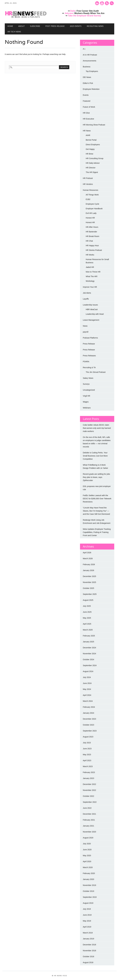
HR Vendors (88, 184)
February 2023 (89, 772)
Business (87, 67)
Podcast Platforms (90, 338)
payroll (86, 332)
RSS (107, 3)
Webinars (87, 408)
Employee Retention (91, 89)
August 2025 (88, 600)
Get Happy (90, 149)
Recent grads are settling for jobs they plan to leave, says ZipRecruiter (96, 477)
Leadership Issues (90, 305)
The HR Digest (92, 172)
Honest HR (90, 218)
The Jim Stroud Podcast (96, 372)
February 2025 (89, 636)
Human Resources (91, 190)
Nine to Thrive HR (93, 272)
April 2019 (87, 927)
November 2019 (90, 885)
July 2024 (87, 677)
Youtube (102, 3)
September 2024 (90, 665)
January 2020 (89, 879)
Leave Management (91, 320)
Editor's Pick (88, 83)
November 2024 (90, 654)
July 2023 (87, 743)
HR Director (91, 168)
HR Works (90, 255)
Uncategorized (89, 390)
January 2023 (89, 778)
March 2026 (88, 559)
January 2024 (89, 713)
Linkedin (97, 3)
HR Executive (89, 119)
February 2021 (89, 820)
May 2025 (87, 618)
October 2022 (89, 796)
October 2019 (89, 891)
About (21, 26)
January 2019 (89, 939)
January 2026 (89, 570)
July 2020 (87, 844)
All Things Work (92, 195)
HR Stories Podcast (94, 250)
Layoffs (86, 299)
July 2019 (87, 909)
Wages (86, 402)
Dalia (73, 11)
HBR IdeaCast (92, 309)
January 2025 (89, 642)
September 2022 (90, 802)
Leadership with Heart (95, 314)
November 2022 (90, 790)
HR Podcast (88, 178)
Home (10, 26)
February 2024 (89, 707)
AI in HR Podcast (90, 55)
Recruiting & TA (89, 368)
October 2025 (89, 588)
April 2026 (87, 553)
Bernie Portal (91, 140)
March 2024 (88, 701)
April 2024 (87, 695)
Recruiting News (95, 26)
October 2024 (89, 659)
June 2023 (87, 749)
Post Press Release (55, 26)
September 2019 (90, 897)
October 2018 (89, 957)
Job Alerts (87, 293)
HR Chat (89, 241)
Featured (87, 101)
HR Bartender (91, 232)
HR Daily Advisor (93, 163)
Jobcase (69, 13)
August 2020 (88, 838)
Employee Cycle (92, 204)
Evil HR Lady (91, 213)
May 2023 (87, 755)
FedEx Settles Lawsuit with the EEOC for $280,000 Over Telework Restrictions (97, 499)
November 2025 (90, 582)
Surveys (86, 384)
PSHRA (86, 362)
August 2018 (88, 962)
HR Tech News (14, 32)
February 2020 (89, 873)
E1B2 (88, 199)
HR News (87, 131)
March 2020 (88, 867)
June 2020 (87, 850)
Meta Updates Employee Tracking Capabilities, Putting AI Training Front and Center (97, 532)
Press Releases (89, 356)
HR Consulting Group (95, 158)
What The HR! (92, 276)
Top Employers (92, 71)
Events (86, 95)
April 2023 (87, 760)
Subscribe (35, 26)
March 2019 (88, 933)
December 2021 (90, 814)
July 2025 (87, 606)
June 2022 (87, 808)
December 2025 (90, 576)
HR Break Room (93, 236)
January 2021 (89, 826)
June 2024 (87, 683)
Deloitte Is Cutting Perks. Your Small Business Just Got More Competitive (95, 456)
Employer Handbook (94, 209)
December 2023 (90, 719)
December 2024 (90, 648)
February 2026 (89, 564)
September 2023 (90, 731)
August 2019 (88, 903)
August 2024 (88, 671)
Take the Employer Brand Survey (84, 16)
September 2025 (90, 594)
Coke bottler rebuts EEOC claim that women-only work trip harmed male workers (97, 428)
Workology (90, 281)
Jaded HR (90, 267)
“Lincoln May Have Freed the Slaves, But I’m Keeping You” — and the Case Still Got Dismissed (96, 511)
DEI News (87, 77)
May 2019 (87, 921)
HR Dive (86, 113)
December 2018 (90, 945)
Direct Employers (93, 145)
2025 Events (76, 26)
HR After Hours (92, 227)
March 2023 (88, 766)
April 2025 (87, 624)
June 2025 (87, 612)
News (85, 326)
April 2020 (87, 861)
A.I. (84, 49)
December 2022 (90, 784)
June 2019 (87, 915)
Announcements (90, 61)
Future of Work (89, 107)
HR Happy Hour (92, 246)
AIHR (88, 135)
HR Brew (90, 154)
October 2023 (89, 725)
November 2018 (90, 951)
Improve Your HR (90, 287)
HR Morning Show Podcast (94, 125)
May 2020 (87, 856)
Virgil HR (87, 396)
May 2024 (87, 689)
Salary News (88, 378)
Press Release (89, 344)
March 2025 (88, 630)
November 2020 (90, 832)
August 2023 (88, 737)
